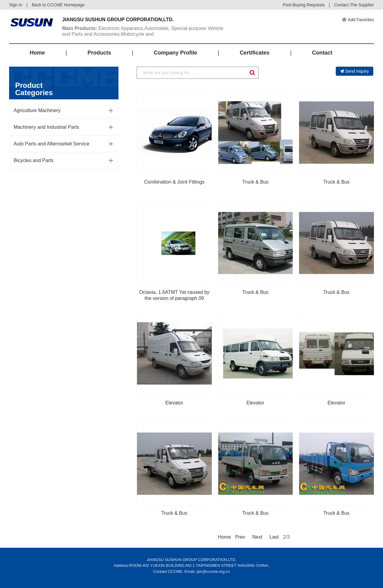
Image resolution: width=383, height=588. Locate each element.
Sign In (16, 5)
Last (274, 537)
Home (37, 53)
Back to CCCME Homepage (58, 5)
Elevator (174, 403)
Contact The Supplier (354, 5)
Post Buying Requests (304, 5)
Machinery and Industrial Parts (46, 127)
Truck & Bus (255, 182)
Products (99, 53)
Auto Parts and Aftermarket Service (52, 144)
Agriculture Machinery (37, 110)
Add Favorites (358, 20)
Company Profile (175, 53)
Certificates (255, 53)
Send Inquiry (355, 71)
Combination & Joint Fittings (174, 182)
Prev (240, 537)
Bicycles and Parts (34, 160)
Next (257, 537)
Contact (322, 53)
